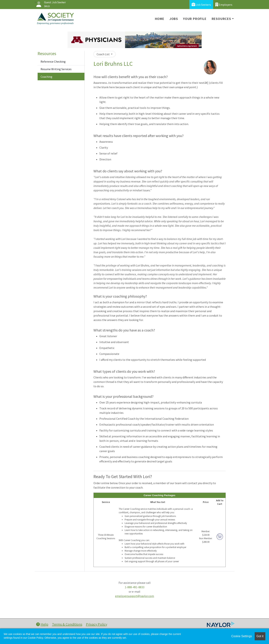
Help (42, 624)
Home (160, 19)
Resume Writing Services (56, 69)
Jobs (174, 19)
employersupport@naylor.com (134, 596)
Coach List (103, 54)
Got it (260, 636)
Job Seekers (201, 5)
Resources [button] (221, 19)
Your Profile (195, 19)
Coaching (46, 77)
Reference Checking (53, 62)
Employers (224, 5)
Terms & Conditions (67, 624)
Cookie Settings (242, 636)
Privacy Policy (97, 624)
